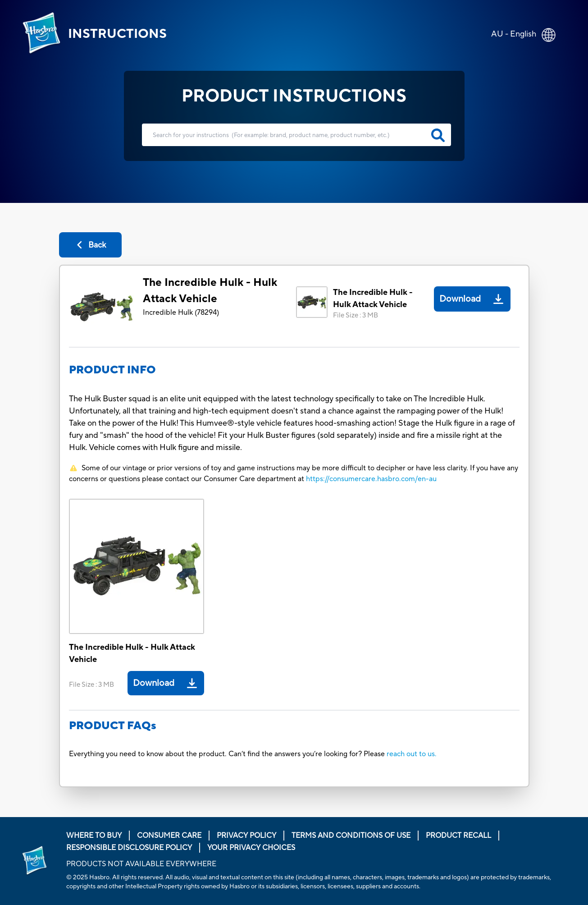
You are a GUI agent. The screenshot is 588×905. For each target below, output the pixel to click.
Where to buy (94, 836)
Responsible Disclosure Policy (129, 848)
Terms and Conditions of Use (351, 836)
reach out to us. (412, 754)
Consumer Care (169, 836)
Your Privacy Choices (251, 848)
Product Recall (458, 836)
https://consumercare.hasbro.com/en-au (371, 479)
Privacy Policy (246, 836)
